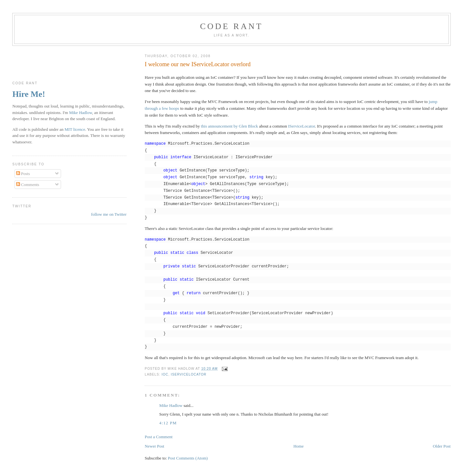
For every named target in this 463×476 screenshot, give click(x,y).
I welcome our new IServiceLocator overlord (198, 64)
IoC (165, 374)
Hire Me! (29, 94)
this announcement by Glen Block (229, 126)
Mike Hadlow (171, 405)
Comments (28, 185)
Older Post (442, 446)
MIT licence (75, 129)
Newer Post (154, 446)
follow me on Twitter (109, 214)
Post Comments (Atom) (188, 458)
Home (299, 446)
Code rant (232, 26)
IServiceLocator (301, 126)
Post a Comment (159, 437)
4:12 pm (168, 423)
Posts (23, 174)
